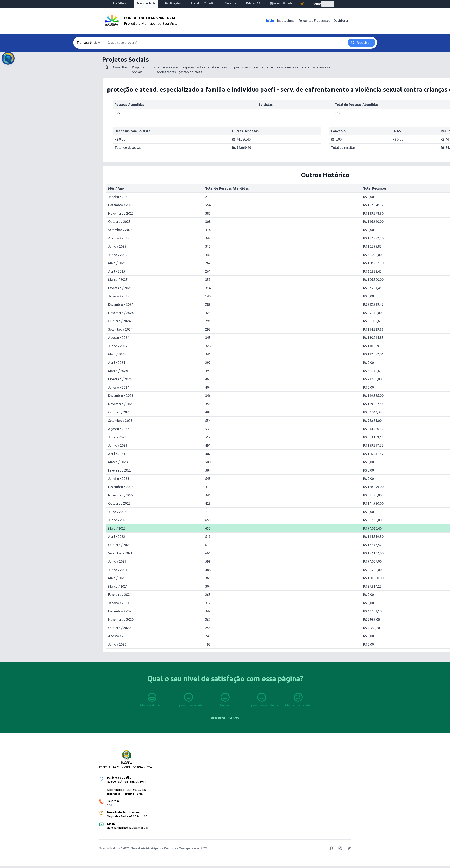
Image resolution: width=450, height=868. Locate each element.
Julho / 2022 (117, 512)
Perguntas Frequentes (314, 21)
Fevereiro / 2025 (120, 288)
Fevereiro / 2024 (120, 379)
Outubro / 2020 (119, 628)
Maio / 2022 (117, 528)
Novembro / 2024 (121, 313)
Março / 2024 (118, 371)
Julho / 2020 (117, 644)
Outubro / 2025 (119, 222)
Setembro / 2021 (120, 553)
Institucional (286, 21)
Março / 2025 (118, 280)
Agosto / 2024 (119, 338)
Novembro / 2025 (121, 213)
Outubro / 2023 (119, 412)
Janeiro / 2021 (119, 603)
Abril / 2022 (117, 537)
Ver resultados (225, 718)
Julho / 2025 (117, 246)
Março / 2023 (118, 462)
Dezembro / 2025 (121, 205)
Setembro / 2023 (120, 421)
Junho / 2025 (118, 255)
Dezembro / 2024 (121, 304)
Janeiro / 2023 (119, 479)
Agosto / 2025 (119, 238)
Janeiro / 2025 (119, 296)
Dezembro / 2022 (121, 487)
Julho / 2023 (117, 437)
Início (270, 21)
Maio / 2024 (117, 354)
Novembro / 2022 (121, 495)
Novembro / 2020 (121, 620)
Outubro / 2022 (119, 503)
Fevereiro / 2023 (120, 470)
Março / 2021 (118, 586)
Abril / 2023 (117, 454)
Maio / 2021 (117, 578)
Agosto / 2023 (119, 429)
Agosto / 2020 (119, 636)
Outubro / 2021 (119, 545)
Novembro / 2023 (121, 404)
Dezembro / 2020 (121, 611)
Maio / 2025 (117, 263)
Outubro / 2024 (119, 321)
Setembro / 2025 (120, 230)
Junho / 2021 (118, 570)
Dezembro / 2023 (121, 396)
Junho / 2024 (118, 346)
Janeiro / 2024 (119, 387)
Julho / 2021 (117, 561)
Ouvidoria (341, 21)
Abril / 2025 (117, 271)
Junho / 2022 (118, 520)
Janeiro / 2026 (119, 197)
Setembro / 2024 (120, 329)
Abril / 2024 (117, 363)
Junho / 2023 (118, 445)
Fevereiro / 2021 (120, 595)
